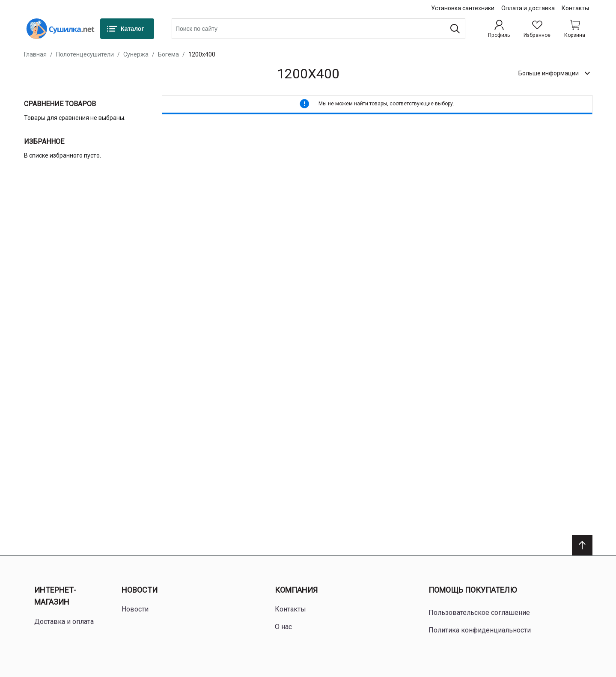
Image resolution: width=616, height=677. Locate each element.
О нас (283, 627)
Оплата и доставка (528, 8)
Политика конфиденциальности (480, 630)
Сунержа (136, 54)
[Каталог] (127, 29)
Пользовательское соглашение (479, 613)
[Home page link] (60, 29)
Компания (296, 590)
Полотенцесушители (85, 54)
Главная (35, 54)
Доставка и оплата (64, 622)
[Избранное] (537, 29)
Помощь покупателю (473, 590)
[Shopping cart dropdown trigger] (575, 29)
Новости (140, 590)
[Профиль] (499, 29)
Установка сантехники (463, 8)
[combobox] (318, 29)
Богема (168, 54)
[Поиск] (455, 29)
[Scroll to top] (582, 545)
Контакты (575, 8)
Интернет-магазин (55, 596)
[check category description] (554, 73)
